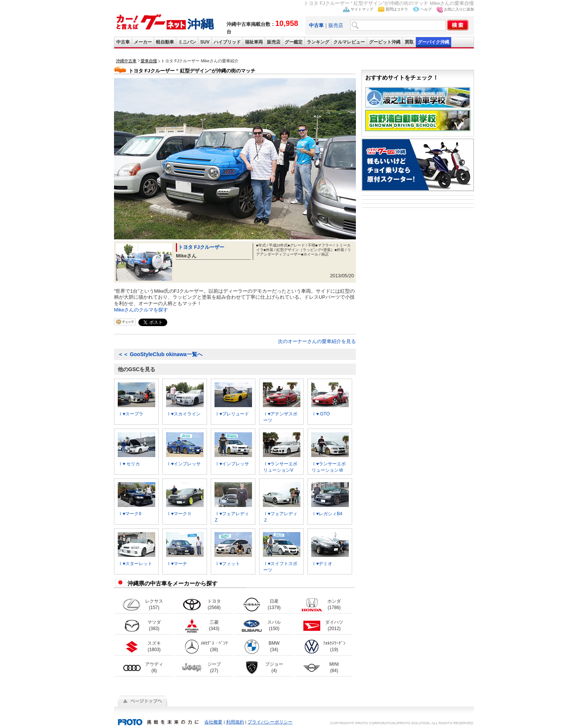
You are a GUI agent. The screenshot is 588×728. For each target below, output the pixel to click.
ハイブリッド (227, 42)
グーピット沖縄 (385, 42)
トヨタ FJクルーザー (201, 247)
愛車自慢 (149, 61)
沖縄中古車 (126, 61)
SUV (205, 42)
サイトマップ (362, 9)
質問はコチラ (397, 9)
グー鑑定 (294, 42)
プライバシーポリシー (270, 722)
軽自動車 (165, 42)
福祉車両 (254, 42)
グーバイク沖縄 (433, 42)
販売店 (336, 25)
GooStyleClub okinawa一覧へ (160, 354)
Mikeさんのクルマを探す (141, 310)
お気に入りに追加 (459, 9)
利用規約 (235, 722)
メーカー (143, 42)
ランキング (318, 42)
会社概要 (213, 722)
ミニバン (187, 42)
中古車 (123, 42)
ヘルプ (426, 9)
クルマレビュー (349, 42)
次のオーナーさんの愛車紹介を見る (317, 341)
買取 (409, 42)
